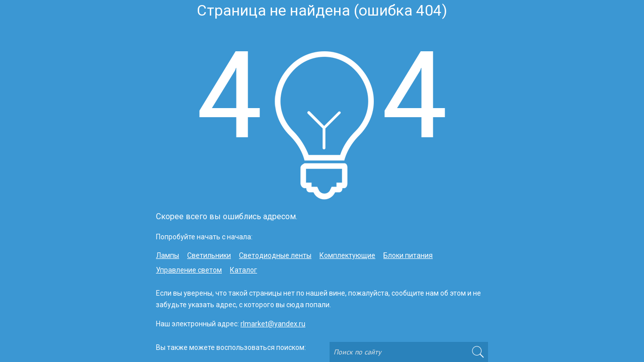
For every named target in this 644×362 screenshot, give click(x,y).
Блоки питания (408, 255)
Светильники (209, 255)
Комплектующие (347, 255)
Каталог (244, 270)
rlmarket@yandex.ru (273, 324)
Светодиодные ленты (275, 255)
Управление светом (189, 270)
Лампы (168, 255)
